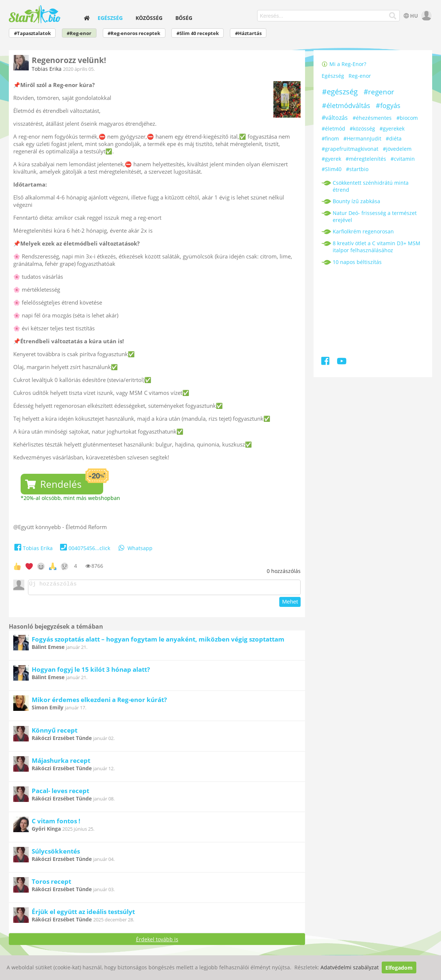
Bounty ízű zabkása (356, 201)
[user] (426, 16)
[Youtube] (342, 362)
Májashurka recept (61, 763)
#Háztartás (248, 33)
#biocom (407, 118)
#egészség (340, 92)
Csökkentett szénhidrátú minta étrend (371, 186)
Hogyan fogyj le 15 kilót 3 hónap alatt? (91, 672)
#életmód (333, 128)
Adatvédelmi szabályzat (350, 968)
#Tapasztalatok (32, 33)
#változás (335, 118)
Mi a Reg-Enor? (344, 64)
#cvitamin (403, 159)
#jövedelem (397, 149)
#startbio (357, 169)
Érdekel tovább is (157, 941)
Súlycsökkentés (56, 853)
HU (410, 16)
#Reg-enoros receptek (134, 33)
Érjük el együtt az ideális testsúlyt (83, 914)
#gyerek (331, 159)
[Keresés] (393, 16)
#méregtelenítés (366, 159)
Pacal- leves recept (60, 793)
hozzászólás (284, 571)
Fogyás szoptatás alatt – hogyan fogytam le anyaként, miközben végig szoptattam (158, 641)
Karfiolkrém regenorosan (363, 231)
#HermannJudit (362, 138)
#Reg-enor (79, 33)
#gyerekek (392, 128)
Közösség (149, 18)
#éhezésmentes (372, 118)
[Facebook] (326, 362)
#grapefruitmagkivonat (350, 149)
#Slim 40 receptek (198, 33)
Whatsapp (135, 548)
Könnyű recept (55, 732)
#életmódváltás (346, 105)
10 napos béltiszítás (357, 262)
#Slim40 (332, 169)
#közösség (362, 128)
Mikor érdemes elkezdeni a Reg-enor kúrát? (99, 702)
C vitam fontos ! (56, 823)
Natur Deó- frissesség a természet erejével (375, 216)
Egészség (110, 18)
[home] (87, 18)
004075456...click (84, 548)
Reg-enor (360, 76)
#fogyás (388, 105)
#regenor (379, 92)
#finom (330, 138)
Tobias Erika (47, 69)
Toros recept (51, 884)
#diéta (394, 138)
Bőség (184, 18)
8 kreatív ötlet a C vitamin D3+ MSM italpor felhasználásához (377, 247)
